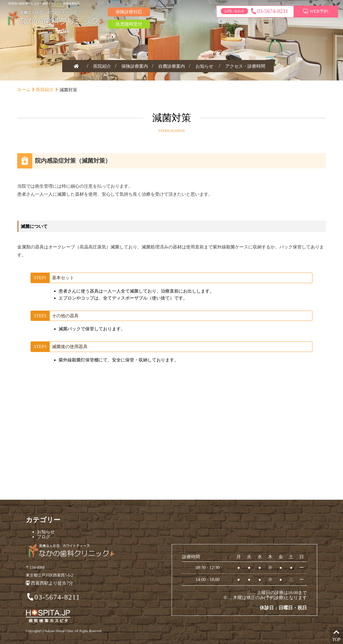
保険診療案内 (135, 66)
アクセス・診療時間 (245, 66)
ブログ (44, 537)
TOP (336, 635)
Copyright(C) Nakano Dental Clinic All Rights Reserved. (64, 631)
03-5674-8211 (53, 598)
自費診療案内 (172, 66)
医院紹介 (102, 66)
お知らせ (204, 66)
